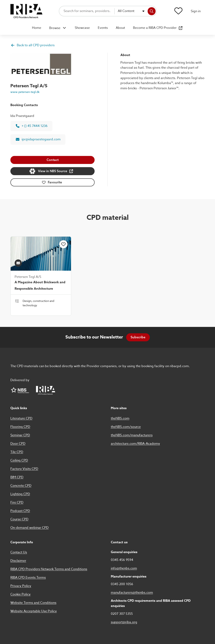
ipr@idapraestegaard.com (38, 139)
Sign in (196, 11)
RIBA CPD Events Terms (28, 578)
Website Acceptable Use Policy (34, 611)
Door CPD (18, 444)
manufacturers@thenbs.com (132, 593)
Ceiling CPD (19, 460)
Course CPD (19, 519)
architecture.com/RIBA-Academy (135, 444)
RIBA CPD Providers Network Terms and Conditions (49, 569)
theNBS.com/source (126, 427)
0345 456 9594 (122, 560)
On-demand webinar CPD (29, 528)
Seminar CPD (20, 435)
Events (103, 28)
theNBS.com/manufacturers (132, 435)
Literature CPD (21, 418)
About (120, 28)
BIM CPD (17, 477)
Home (37, 28)
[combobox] (131, 11)
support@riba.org (124, 622)
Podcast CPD (20, 511)
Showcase (82, 28)
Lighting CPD (20, 494)
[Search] (152, 11)
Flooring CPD (20, 427)
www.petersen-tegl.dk (25, 92)
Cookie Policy (20, 594)
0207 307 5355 (122, 614)
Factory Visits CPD (24, 469)
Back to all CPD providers (33, 45)
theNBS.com (120, 418)
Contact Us (19, 552)
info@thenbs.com (124, 568)
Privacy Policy (21, 586)
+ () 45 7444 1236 (32, 126)
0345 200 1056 (122, 584)
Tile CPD (17, 452)
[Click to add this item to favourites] (63, 244)
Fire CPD (17, 502)
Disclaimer (18, 561)
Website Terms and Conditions (33, 603)
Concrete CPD (21, 486)
